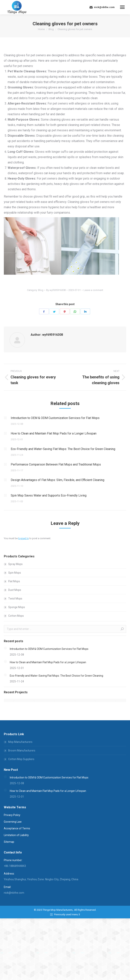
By (56, 290)
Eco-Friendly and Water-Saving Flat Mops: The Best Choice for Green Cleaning (63, 449)
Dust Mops (15, 590)
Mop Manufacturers (20, 742)
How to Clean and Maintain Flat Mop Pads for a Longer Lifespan (54, 433)
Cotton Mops (16, 616)
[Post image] (5, 418)
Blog (41, 290)
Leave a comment (93, 290)
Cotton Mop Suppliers (21, 759)
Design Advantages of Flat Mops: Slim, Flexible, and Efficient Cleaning (58, 480)
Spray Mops (15, 564)
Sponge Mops (17, 607)
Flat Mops (14, 581)
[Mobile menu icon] (122, 7)
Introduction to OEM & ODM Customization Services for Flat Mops (55, 418)
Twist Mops (15, 599)
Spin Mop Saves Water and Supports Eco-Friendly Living (49, 495)
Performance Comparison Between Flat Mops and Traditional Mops (56, 464)
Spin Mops (15, 573)
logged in (23, 538)
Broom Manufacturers (22, 751)
